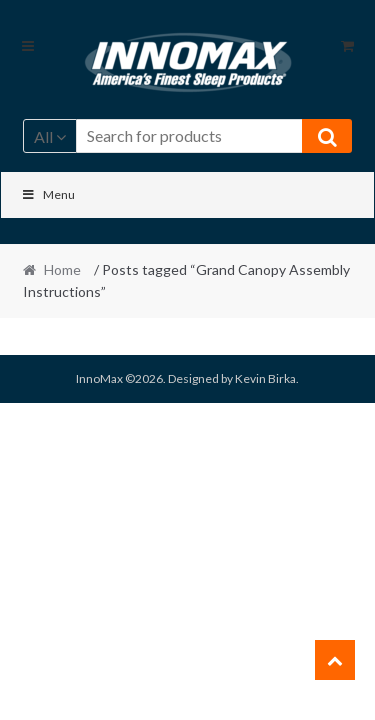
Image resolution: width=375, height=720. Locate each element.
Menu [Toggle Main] (48, 194)
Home (62, 269)
